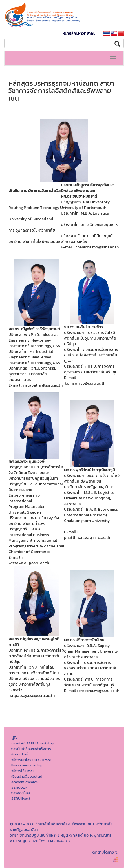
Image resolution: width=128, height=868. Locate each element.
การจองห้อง (21, 793)
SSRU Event (21, 798)
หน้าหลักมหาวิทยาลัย (79, 33)
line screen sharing (27, 765)
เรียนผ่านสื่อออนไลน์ (27, 776)
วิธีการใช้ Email (23, 771)
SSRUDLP (19, 787)
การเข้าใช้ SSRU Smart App (33, 743)
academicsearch (25, 782)
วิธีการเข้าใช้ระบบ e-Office (31, 760)
